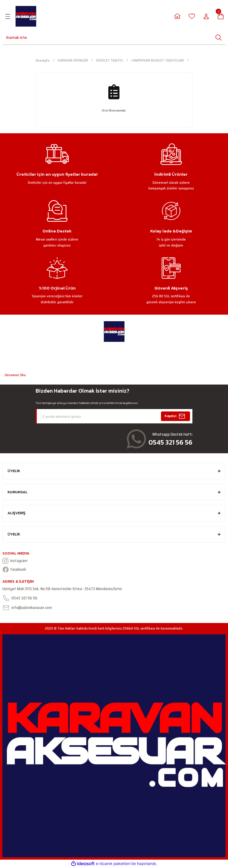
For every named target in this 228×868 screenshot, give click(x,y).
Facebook (14, 570)
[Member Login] (177, 16)
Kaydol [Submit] (176, 416)
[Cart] (221, 16)
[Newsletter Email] (114, 416)
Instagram (15, 561)
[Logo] (26, 16)
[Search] (13, 37)
